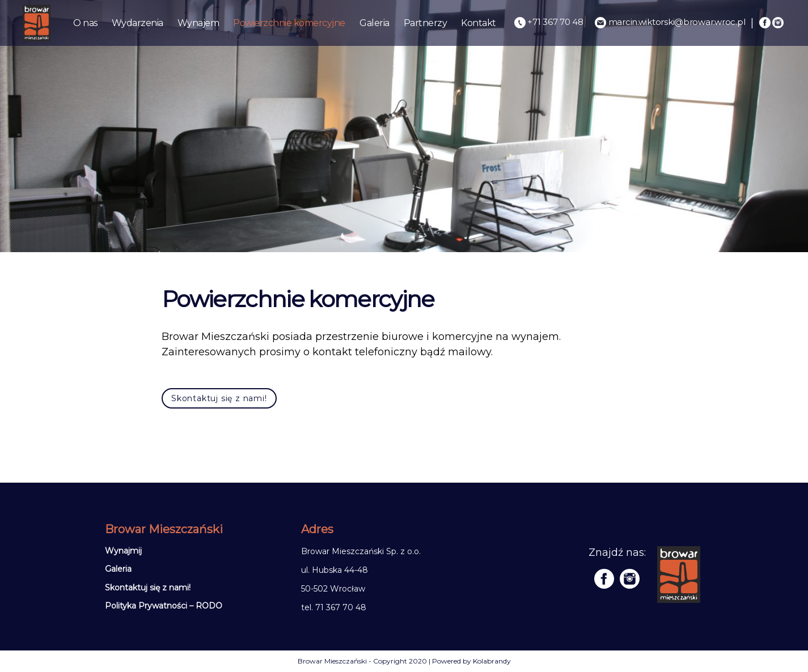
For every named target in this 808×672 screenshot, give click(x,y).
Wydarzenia (138, 23)
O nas (85, 23)
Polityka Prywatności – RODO (164, 606)
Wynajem (198, 23)
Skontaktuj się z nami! (219, 398)
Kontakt (479, 23)
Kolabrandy (492, 661)
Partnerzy (426, 23)
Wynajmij (123, 551)
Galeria (375, 23)
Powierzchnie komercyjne (289, 23)
